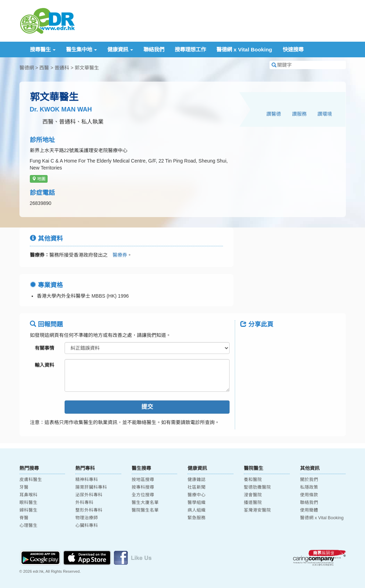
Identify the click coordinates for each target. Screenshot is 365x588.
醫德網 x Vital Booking (244, 49)
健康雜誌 (197, 480)
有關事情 (44, 348)
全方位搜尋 (143, 495)
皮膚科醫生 (31, 480)
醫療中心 (197, 495)
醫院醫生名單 (145, 510)
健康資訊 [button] (120, 49)
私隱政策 (309, 487)
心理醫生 (28, 525)
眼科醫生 (28, 503)
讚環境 (325, 114)
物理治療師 (87, 518)
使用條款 (309, 495)
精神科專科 (87, 480)
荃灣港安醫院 (257, 510)
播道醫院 (253, 503)
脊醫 (24, 518)
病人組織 (197, 510)
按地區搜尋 (143, 480)
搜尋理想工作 (190, 49)
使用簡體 (309, 510)
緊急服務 (197, 518)
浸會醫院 (253, 495)
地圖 (39, 179)
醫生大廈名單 (145, 503)
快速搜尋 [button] (293, 49)
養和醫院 (253, 480)
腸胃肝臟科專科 (91, 487)
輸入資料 (44, 365)
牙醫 (24, 487)
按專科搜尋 (143, 487)
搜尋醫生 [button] (43, 49)
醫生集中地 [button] (81, 49)
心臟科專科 (87, 525)
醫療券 (117, 255)
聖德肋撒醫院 (257, 487)
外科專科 (84, 503)
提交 (147, 407)
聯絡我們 (154, 49)
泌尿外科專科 (89, 495)
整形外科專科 (89, 510)
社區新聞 (197, 487)
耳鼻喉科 (28, 495)
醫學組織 (197, 503)
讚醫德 (274, 114)
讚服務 (299, 114)
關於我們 (309, 480)
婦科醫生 (28, 510)
